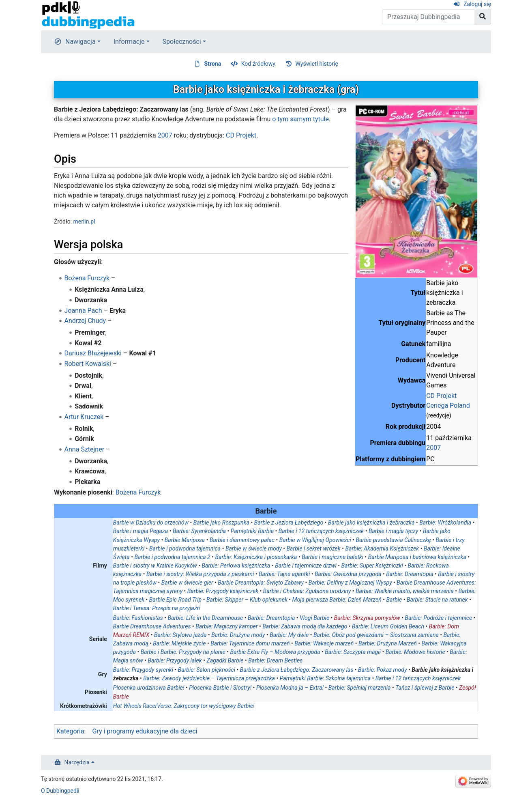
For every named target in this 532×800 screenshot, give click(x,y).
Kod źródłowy (258, 64)
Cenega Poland (448, 405)
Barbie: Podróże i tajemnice (439, 618)
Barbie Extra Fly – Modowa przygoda (275, 652)
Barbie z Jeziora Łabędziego (289, 523)
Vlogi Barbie (314, 618)
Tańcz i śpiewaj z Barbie (425, 688)
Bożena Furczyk (87, 278)
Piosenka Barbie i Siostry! (220, 688)
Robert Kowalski (88, 364)
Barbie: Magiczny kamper (226, 626)
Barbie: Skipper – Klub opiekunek (247, 600)
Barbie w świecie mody (254, 548)
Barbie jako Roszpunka (221, 523)
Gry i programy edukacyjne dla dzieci (145, 731)
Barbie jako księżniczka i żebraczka (371, 523)
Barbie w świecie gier (187, 583)
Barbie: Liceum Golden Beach (388, 626)
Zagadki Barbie (225, 660)
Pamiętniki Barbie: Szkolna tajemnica (325, 678)
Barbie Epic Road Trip (175, 600)
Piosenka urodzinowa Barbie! (149, 688)
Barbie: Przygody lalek (175, 660)
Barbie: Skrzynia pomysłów (367, 618)
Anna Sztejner (85, 449)
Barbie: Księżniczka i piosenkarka (256, 557)
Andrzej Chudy (85, 321)
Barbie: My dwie (289, 635)
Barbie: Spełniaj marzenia (360, 688)
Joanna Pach (83, 311)
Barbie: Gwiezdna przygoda (348, 574)
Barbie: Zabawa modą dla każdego (305, 626)
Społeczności (182, 42)
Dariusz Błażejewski (93, 353)
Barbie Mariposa (185, 540)
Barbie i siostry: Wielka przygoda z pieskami (200, 574)
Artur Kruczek (84, 417)
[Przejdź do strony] (483, 17)
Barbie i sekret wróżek (314, 548)
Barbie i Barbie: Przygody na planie (183, 652)
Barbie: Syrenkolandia (199, 531)
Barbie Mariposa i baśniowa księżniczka (417, 557)
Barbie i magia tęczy (393, 531)
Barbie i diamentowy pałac (242, 540)
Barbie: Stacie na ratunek (437, 600)
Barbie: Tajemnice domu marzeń (250, 643)
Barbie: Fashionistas (138, 618)
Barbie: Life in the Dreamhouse (205, 618)
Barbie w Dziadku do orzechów (151, 523)
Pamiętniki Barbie (252, 531)
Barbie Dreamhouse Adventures (152, 626)
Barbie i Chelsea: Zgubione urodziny (307, 591)
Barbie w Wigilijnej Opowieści (315, 540)
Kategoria (70, 731)
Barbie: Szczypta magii (353, 652)
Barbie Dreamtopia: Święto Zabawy (261, 583)
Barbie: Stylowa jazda (180, 635)
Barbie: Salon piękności (207, 670)
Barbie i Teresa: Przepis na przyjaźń (157, 608)
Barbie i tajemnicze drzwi (306, 566)
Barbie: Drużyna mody (238, 635)
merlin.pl (84, 222)
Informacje (129, 42)
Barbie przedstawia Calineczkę (393, 540)
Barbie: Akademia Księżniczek (382, 548)
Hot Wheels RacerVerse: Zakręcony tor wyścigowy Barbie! (184, 706)
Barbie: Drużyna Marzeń (388, 643)
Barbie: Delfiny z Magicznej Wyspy (350, 583)
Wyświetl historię (316, 64)
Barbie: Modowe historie (415, 652)
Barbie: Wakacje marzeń (324, 643)
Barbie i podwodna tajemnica (185, 548)
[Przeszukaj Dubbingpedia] (428, 17)
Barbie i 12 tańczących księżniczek (321, 531)
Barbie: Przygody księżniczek (223, 591)
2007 (433, 448)
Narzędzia (77, 762)
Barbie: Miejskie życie (179, 643)
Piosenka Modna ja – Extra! (290, 688)
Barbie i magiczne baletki (332, 557)
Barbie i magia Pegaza (141, 531)
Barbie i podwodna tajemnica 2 (172, 557)
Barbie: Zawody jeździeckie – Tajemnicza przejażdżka (209, 678)
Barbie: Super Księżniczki (372, 566)
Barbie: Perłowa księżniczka (236, 566)
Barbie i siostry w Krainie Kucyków (155, 566)
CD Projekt (441, 396)
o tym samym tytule (300, 119)
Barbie (394, 600)
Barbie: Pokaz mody (382, 670)
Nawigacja (80, 42)
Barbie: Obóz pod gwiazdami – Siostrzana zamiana (376, 635)
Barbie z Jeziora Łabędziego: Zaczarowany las (297, 670)
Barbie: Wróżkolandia (445, 523)
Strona (213, 64)
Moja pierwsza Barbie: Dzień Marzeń (337, 600)
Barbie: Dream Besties (275, 660)
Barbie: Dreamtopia (410, 574)
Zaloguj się (477, 4)
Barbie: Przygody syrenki (143, 670)
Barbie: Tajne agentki (284, 574)
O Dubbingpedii (60, 791)
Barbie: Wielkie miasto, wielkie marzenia (405, 591)
